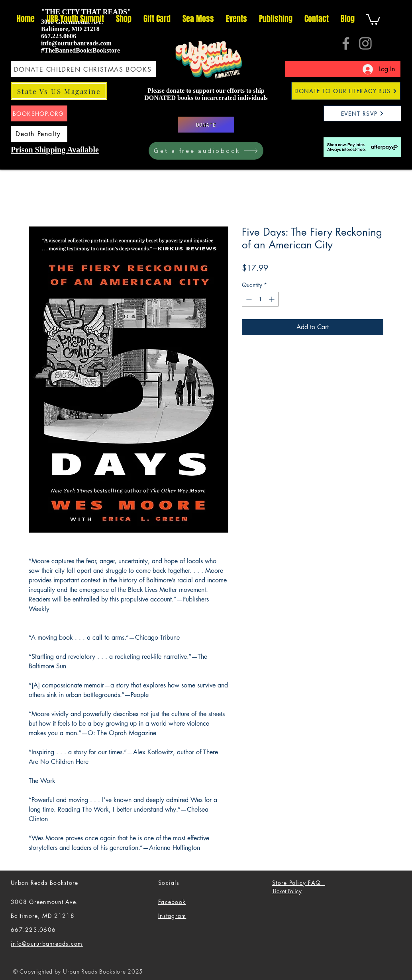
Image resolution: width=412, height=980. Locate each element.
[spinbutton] (260, 299)
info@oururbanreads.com (76, 43)
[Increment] (272, 299)
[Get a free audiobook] (206, 151)
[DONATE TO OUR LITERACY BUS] (346, 91)
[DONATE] (206, 125)
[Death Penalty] (39, 134)
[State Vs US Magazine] (59, 91)
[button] (373, 19)
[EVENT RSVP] (362, 113)
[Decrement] (248, 299)
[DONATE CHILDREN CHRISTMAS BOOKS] (83, 69)
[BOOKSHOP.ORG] (39, 113)
